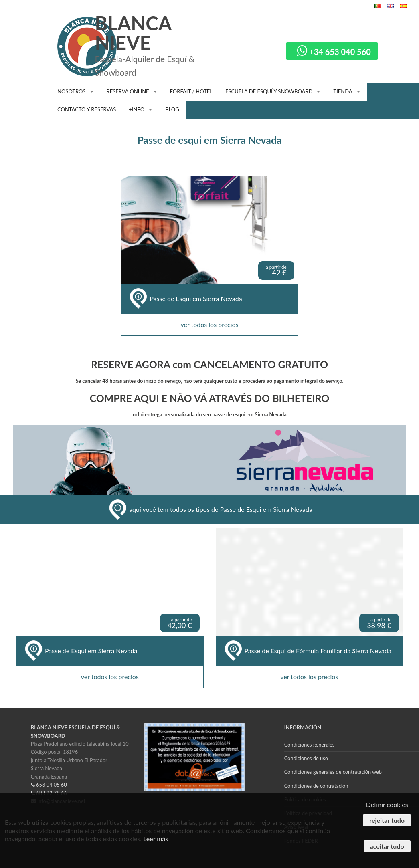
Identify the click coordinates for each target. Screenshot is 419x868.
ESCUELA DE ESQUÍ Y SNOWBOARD (269, 91)
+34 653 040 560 (334, 52)
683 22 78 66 (49, 793)
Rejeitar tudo (387, 820)
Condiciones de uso (306, 758)
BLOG (172, 109)
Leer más (156, 839)
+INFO (137, 109)
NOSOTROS (72, 91)
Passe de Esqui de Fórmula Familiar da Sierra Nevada (318, 651)
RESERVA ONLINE (128, 91)
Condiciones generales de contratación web (333, 772)
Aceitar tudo (387, 846)
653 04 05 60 (49, 785)
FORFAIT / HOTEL (191, 91)
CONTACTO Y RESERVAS (87, 109)
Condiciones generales (310, 745)
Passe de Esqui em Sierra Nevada (196, 299)
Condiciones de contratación (316, 786)
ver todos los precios (209, 324)
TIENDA (343, 91)
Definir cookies (387, 804)
